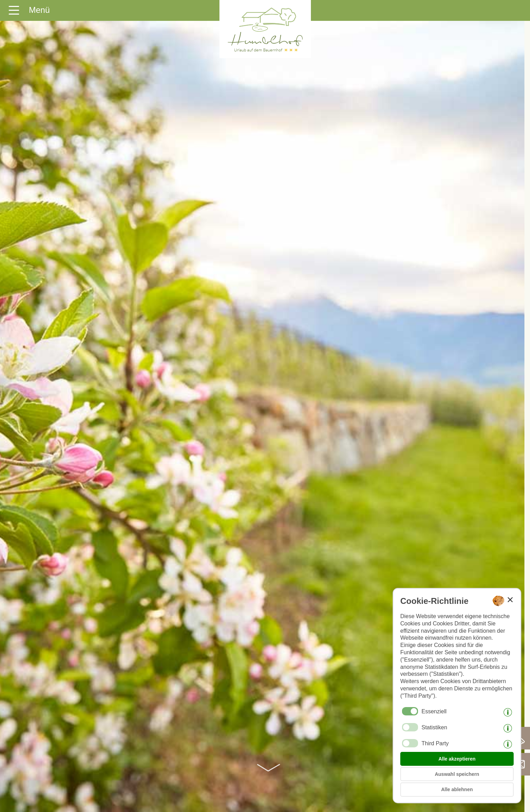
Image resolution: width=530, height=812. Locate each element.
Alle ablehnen (457, 789)
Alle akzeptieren (457, 759)
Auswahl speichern (457, 774)
